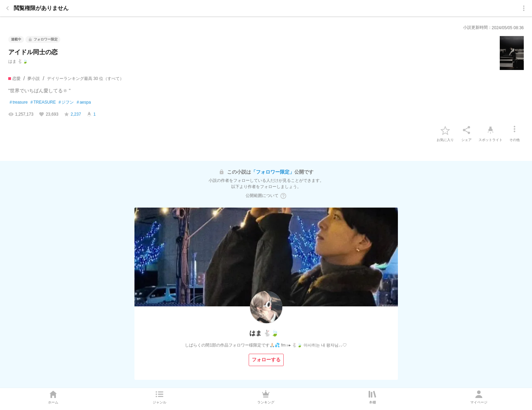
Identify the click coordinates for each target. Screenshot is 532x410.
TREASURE (43, 103)
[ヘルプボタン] (283, 196)
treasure (19, 103)
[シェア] (466, 130)
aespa (84, 103)
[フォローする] (266, 360)
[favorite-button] (445, 130)
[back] (8, 8)
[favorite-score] (72, 114)
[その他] (515, 130)
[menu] (524, 8)
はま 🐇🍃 (18, 61)
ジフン (66, 103)
